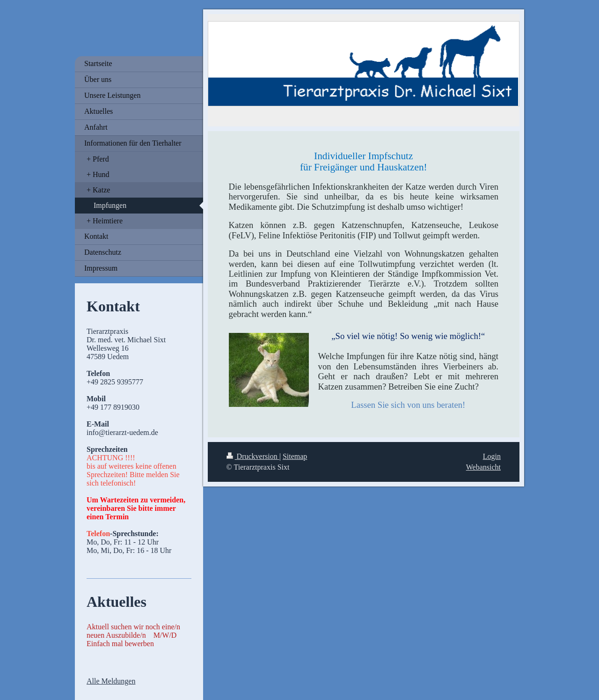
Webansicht (483, 467)
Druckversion (253, 456)
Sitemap (295, 456)
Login (492, 456)
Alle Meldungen (111, 681)
